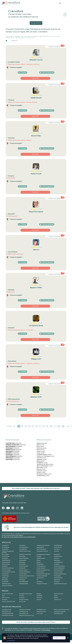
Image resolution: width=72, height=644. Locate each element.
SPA (38, 580)
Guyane (56, 596)
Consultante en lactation (42, 551)
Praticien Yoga (5, 576)
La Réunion (22, 598)
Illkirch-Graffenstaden (45, 466)
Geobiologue (5, 558)
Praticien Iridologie (6, 570)
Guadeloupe (39, 596)
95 (59, 426)
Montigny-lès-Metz (44, 474)
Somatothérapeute (24, 582)
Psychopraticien (40, 578)
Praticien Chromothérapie (8, 568)
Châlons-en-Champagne (45, 456)
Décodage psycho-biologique (43, 554)
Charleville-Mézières (44, 455)
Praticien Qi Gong (58, 572)
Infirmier (39, 560)
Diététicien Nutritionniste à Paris (62, 610)
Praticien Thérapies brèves (60, 574)
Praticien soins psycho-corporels (27, 576)
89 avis (40, 357)
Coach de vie (57, 549)
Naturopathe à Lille (24, 614)
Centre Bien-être (58, 547)
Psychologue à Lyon (59, 614)
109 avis (40, 247)
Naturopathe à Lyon (41, 610)
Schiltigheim (42, 463)
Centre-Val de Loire (58, 594)
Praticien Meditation (59, 570)
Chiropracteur (5, 549)
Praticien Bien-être (41, 566)
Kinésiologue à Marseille (8, 615)
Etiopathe (39, 556)
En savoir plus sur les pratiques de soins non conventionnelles (19, 537)
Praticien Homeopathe (59, 568)
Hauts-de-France (6, 598)
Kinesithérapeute (6, 562)
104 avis (40, 323)
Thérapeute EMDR (24, 584)
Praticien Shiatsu (23, 574)
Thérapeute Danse (6, 584)
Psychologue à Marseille (8, 614)
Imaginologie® (23, 560)
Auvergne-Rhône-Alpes (7, 594)
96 (63, 426)
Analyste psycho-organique (43, 545)
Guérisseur (57, 558)
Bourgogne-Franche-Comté (26, 594)
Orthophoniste (40, 564)
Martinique (39, 598)
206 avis (40, 57)
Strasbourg (42, 443)
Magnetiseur (22, 562)
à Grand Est (13, 443)
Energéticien (57, 554)
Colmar (41, 451)
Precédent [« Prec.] (11, 426)
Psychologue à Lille (24, 612)
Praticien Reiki (5, 574)
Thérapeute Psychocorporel (60, 584)
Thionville (41, 458)
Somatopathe (5, 582)
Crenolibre (5, 503)
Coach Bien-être (23, 549)
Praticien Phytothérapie (25, 572)
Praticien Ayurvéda (24, 566)
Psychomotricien (23, 578)
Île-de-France (22, 601)
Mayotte (56, 598)
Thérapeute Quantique (7, 586)
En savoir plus (11, 641)
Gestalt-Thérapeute (24, 558)
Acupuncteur (22, 545)
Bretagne (39, 594)
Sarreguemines (43, 476)
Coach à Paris (40, 614)
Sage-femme (57, 580)
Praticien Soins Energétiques (43, 574)
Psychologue (5, 578)
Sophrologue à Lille (6, 612)
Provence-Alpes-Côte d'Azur (9, 601)
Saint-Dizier (42, 468)
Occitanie (39, 600)
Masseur (39, 562)
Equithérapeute (6, 556)
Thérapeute (57, 582)
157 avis (40, 133)
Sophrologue (40, 582)
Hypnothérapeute (6, 560)
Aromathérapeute (58, 545)
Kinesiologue (57, 560)
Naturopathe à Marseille (60, 612)
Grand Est (14, 41)
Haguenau (42, 459)
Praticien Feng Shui (41, 568)
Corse (3, 596)
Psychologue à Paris (7, 610)
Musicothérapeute (58, 562)
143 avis (40, 171)
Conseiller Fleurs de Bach (25, 551)
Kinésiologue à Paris (41, 612)
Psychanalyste (57, 576)
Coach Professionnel (41, 549)
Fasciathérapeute (58, 556)
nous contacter (46, 630)
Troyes (41, 453)
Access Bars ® (5, 545)
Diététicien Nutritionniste (25, 554)
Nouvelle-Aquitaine (24, 600)
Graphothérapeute (41, 558)
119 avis (40, 209)
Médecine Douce (6, 564)
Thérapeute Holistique (42, 584)
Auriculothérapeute (24, 547)
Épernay (41, 469)
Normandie (5, 600)
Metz (40, 446)
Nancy (40, 450)
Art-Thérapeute (6, 547)
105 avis (40, 285)
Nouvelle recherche (36, 23)
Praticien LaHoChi (23, 570)
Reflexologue (5, 580)
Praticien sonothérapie (42, 576)
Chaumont (42, 471)
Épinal (40, 461)
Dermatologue (5, 554)
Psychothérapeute (58, 578)
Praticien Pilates (40, 572)
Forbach (41, 472)
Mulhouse (41, 448)
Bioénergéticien (40, 547)
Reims (40, 445)
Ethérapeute (22, 556)
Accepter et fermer (59, 638)
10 (51, 426)
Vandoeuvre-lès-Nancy (45, 464)
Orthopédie (57, 564)
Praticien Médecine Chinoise (8, 572)
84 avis (40, 395)
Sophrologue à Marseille (25, 610)
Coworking (57, 551)
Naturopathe (22, 564)
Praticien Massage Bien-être (43, 570)
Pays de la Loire (58, 600)
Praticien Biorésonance (59, 566)
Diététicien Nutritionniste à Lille (27, 615)
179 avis (40, 95)
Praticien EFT (22, 568)
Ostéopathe (5, 566)
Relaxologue (22, 580)
